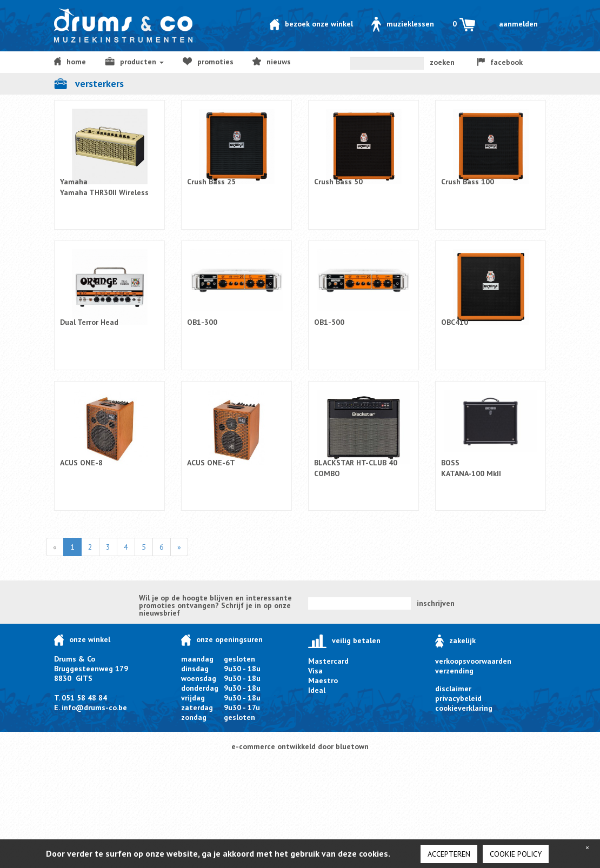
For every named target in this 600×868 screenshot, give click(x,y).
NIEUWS (272, 62)
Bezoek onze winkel (311, 24)
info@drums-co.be (94, 707)
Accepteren (449, 854)
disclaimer (453, 689)
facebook (500, 62)
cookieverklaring (464, 708)
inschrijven (436, 603)
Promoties (208, 62)
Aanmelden (518, 24)
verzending (454, 671)
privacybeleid (458, 698)
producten (134, 62)
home (70, 62)
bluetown (352, 746)
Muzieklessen (403, 24)
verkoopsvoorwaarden (473, 661)
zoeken (442, 62)
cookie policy (516, 854)
